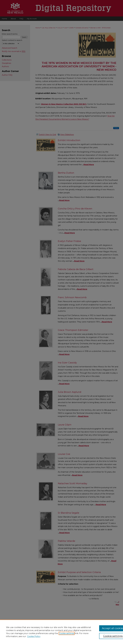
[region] (61, 632)
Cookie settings (67, 633)
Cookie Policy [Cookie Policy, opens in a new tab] (34, 636)
